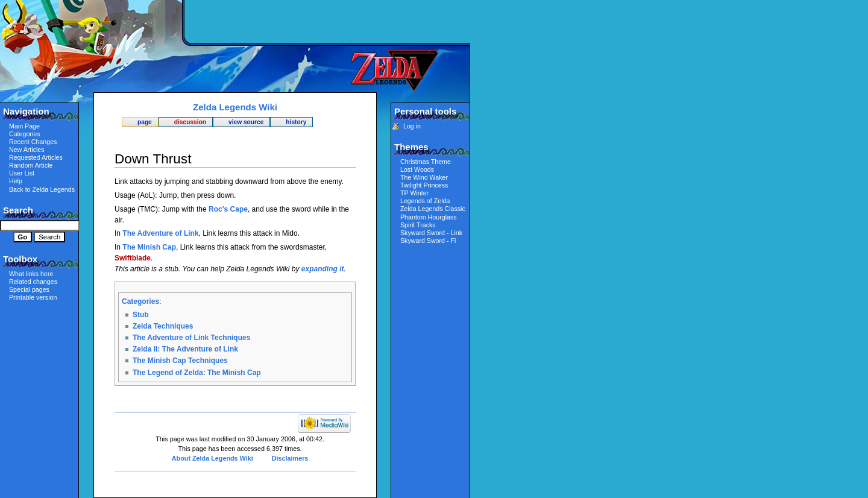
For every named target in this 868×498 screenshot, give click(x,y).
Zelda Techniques (163, 326)
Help (16, 181)
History (296, 122)
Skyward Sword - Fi (428, 241)
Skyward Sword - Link (431, 233)
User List (22, 173)
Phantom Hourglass (429, 217)
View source (246, 122)
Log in (412, 126)
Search (18, 210)
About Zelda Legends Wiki (212, 458)
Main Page (24, 126)
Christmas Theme (426, 162)
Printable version (33, 297)
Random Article (31, 165)
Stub (141, 315)
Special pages (29, 289)
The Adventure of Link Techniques (191, 338)
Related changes (33, 282)
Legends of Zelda (425, 201)
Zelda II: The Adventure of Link (185, 349)
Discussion (190, 122)
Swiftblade (133, 258)
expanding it (323, 269)
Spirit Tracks (418, 225)
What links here (31, 274)
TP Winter (414, 193)
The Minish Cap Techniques (180, 361)
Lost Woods (417, 169)
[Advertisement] (329, 21)
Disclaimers (290, 458)
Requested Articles (36, 157)
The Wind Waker (424, 177)
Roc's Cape (228, 209)
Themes (411, 147)
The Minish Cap (149, 247)
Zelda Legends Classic (433, 209)
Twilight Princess (424, 185)
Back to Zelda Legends (42, 189)
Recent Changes (33, 142)
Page (145, 122)
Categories (140, 301)
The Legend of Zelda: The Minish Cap (197, 373)
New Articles (27, 150)
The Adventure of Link (160, 233)
